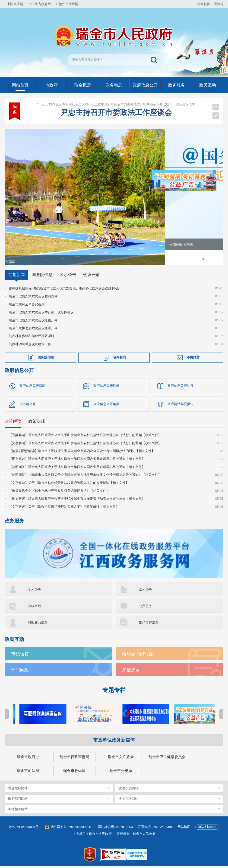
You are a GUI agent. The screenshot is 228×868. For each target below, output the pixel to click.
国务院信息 (42, 276)
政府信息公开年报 (106, 406)
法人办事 (146, 591)
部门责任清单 (149, 624)
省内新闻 (120, 359)
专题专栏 (114, 692)
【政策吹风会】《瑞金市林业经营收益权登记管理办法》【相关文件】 (59, 493)
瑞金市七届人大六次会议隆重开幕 (33, 322)
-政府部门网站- (18, 800)
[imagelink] (137, 856)
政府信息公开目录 (106, 387)
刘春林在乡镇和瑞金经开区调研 (32, 338)
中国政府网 (15, 4)
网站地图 (184, 829)
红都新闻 (16, 276)
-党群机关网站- (128, 790)
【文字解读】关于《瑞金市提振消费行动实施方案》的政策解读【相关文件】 (64, 508)
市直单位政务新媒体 (114, 742)
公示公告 (68, 276)
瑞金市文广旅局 (121, 759)
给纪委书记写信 (138, 656)
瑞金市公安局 (121, 773)
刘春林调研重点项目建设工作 (30, 346)
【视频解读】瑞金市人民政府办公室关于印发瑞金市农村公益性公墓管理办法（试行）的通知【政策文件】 (85, 437)
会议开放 (92, 276)
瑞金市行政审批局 (74, 759)
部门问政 (20, 672)
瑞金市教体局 (74, 773)
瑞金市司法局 (28, 773)
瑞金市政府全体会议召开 (27, 306)
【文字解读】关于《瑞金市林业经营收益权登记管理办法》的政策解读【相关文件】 (69, 485)
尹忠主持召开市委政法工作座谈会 (116, 107)
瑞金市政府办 (28, 759)
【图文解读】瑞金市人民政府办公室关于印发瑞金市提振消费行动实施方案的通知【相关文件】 (77, 501)
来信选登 (131, 672)
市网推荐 (193, 359)
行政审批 (35, 608)
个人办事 (35, 591)
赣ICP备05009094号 (24, 829)
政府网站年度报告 (180, 406)
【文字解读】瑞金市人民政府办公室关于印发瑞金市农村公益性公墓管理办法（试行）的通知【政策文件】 (85, 445)
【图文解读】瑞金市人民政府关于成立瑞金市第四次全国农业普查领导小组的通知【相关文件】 (77, 461)
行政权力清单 (38, 624)
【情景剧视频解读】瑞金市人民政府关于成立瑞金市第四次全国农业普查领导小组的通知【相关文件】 (82, 453)
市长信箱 (20, 656)
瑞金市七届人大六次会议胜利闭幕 (33, 298)
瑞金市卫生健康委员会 (167, 759)
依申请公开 (28, 406)
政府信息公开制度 (180, 387)
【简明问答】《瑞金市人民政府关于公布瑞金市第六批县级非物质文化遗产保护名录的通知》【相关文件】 (85, 477)
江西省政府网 (41, 4)
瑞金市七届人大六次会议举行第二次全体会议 (41, 314)
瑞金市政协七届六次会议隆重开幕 (33, 330)
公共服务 (146, 608)
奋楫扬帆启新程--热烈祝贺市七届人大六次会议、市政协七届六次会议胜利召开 (65, 290)
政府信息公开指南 (32, 387)
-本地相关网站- (18, 811)
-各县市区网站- (128, 800)
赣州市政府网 (69, 4)
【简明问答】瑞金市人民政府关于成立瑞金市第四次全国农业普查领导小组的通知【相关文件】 (77, 469)
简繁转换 (204, 4)
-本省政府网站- (18, 790)
